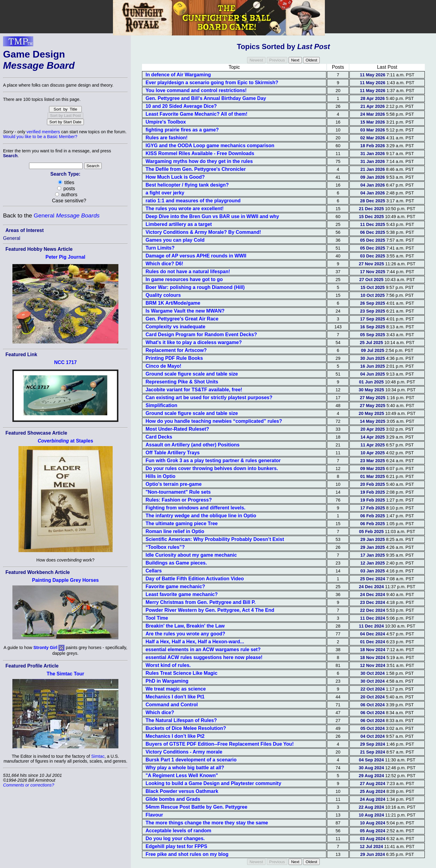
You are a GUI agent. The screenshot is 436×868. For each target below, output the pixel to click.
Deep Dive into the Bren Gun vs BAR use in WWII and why (212, 216)
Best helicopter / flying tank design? (187, 185)
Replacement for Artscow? (176, 350)
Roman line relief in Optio (175, 531)
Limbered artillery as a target (179, 224)
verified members (43, 132)
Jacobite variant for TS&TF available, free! (194, 390)
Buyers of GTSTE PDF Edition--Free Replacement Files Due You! (220, 744)
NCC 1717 (66, 362)
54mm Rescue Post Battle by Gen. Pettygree (197, 807)
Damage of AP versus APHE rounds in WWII (196, 256)
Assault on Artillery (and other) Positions (193, 445)
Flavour (154, 815)
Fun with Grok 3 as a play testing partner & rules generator (213, 461)
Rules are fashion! (167, 138)
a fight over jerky (165, 193)
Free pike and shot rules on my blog (187, 854)
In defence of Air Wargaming (178, 75)
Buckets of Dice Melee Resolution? (186, 728)
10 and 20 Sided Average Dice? (181, 106)
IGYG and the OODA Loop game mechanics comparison (210, 146)
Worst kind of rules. (168, 665)
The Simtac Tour (65, 674)
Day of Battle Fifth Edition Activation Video (195, 579)
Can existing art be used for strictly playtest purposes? (209, 398)
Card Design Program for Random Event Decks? (201, 335)
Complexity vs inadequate (175, 327)
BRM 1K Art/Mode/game (173, 303)
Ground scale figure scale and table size (192, 374)
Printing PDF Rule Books (174, 358)
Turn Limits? (160, 248)
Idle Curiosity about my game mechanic (191, 555)
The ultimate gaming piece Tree (182, 523)
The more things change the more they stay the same (207, 823)
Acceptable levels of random (178, 831)
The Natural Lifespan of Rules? (181, 720)
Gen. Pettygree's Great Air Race (182, 319)
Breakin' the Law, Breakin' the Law (185, 626)
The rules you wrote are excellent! (185, 209)
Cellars (154, 571)
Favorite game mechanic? (175, 586)
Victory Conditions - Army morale (184, 752)
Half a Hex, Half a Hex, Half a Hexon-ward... (195, 642)
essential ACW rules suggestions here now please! (204, 657)
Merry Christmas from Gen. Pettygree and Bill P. (201, 602)
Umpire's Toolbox (166, 122)
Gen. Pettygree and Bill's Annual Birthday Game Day (206, 98)
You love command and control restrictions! (196, 90)
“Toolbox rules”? (165, 547)
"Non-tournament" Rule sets (178, 492)
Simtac (98, 756)
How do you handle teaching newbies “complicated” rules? (214, 421)
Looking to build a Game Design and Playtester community (213, 783)
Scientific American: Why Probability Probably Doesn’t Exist (215, 539)
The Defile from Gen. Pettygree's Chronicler (196, 169)
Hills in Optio (161, 476)
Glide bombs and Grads (173, 799)
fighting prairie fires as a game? (182, 130)
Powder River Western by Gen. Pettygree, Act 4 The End (210, 610)
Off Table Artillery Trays (173, 453)
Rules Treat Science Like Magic (182, 673)
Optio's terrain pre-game (174, 484)
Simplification (162, 405)
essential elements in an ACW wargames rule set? (203, 649)
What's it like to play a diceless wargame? (194, 342)
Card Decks (159, 437)
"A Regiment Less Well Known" (182, 775)
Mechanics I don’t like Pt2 (175, 736)
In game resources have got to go (184, 279)
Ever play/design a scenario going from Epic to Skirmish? (212, 83)
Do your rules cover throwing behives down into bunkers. (212, 468)
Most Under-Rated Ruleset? (177, 429)
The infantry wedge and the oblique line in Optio (201, 516)
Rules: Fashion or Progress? (179, 500)
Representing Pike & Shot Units (182, 382)
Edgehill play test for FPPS (177, 846)
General (67, 215)
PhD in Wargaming (167, 681)
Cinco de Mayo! (163, 366)
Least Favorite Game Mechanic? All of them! (197, 114)
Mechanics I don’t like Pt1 (175, 697)
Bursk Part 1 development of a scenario (191, 760)
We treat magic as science (176, 689)
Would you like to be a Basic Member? (40, 137)
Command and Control (172, 705)
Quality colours (163, 295)
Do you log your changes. (175, 838)
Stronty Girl (45, 648)
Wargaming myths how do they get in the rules (199, 161)
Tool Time (157, 618)
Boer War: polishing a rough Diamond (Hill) (195, 287)
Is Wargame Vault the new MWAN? (185, 311)
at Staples (65, 441)
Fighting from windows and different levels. (196, 508)
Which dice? (160, 712)
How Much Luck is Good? (175, 177)
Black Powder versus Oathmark (182, 791)
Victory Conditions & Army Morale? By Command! (203, 232)
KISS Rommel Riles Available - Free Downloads (200, 153)
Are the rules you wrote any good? (185, 634)
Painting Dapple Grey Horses (66, 580)
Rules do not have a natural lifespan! (188, 272)
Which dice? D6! (164, 264)
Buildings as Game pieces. (176, 563)
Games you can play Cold (175, 240)
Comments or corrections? (29, 785)
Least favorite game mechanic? (182, 594)
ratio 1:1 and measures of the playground (193, 201)
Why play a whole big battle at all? (185, 768)
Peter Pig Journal (65, 257)
